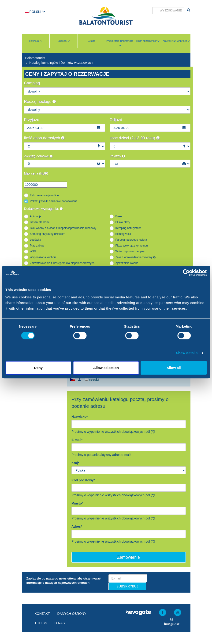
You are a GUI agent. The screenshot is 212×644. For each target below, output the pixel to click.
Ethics (41, 623)
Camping (32, 83)
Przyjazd (32, 120)
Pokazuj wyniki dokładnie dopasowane (54, 201)
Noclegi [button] (64, 41)
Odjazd (116, 120)
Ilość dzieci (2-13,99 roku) (135, 138)
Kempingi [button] (36, 41)
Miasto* (77, 503)
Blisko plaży (123, 222)
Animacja (36, 216)
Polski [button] (35, 12)
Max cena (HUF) (36, 173)
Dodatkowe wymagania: (43, 209)
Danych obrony (72, 614)
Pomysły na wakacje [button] (176, 41)
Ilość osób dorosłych (44, 138)
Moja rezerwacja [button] (148, 41)
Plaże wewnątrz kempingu (132, 246)
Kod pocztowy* (83, 480)
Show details (187, 353)
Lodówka (36, 240)
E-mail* (77, 440)
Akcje (92, 41)
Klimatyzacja (123, 234)
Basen (119, 216)
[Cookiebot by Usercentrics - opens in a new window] (186, 273)
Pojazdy (117, 156)
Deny (38, 368)
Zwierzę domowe (38, 156)
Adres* (77, 526)
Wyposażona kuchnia (43, 257)
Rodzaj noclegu (40, 102)
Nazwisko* (80, 417)
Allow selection (106, 368)
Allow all (174, 368)
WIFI (33, 251)
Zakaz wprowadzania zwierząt (136, 257)
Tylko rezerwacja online (45, 195)
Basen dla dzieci (40, 222)
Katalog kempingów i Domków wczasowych (61, 63)
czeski (92, 379)
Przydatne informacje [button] (120, 43)
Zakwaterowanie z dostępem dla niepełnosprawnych (62, 263)
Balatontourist (35, 58)
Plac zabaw (37, 246)
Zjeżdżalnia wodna (127, 263)
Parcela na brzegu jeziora (131, 240)
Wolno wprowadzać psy (130, 251)
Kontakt (42, 614)
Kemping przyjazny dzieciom (48, 234)
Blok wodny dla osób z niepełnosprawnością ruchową (63, 228)
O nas (60, 623)
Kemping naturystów (128, 228)
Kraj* (75, 463)
